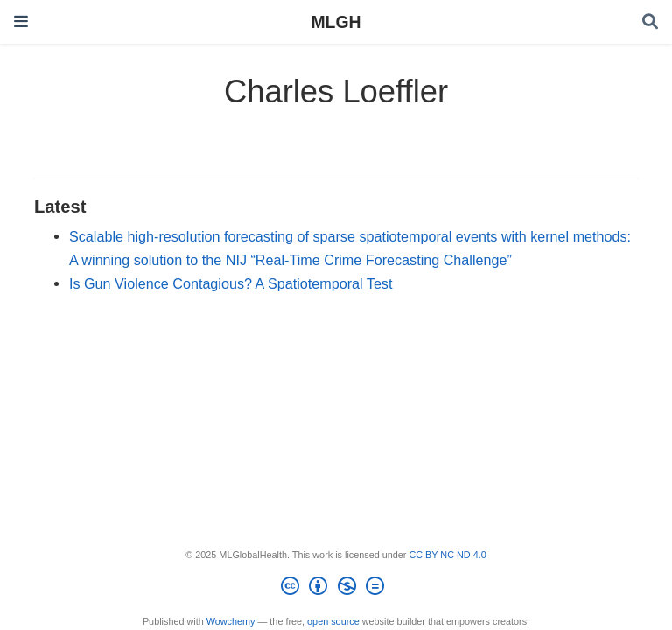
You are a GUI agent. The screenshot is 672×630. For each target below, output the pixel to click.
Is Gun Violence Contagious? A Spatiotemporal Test (231, 283)
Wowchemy (231, 621)
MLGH (336, 22)
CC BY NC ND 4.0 (447, 555)
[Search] (650, 22)
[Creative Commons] (336, 589)
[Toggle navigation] (21, 21)
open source (333, 621)
